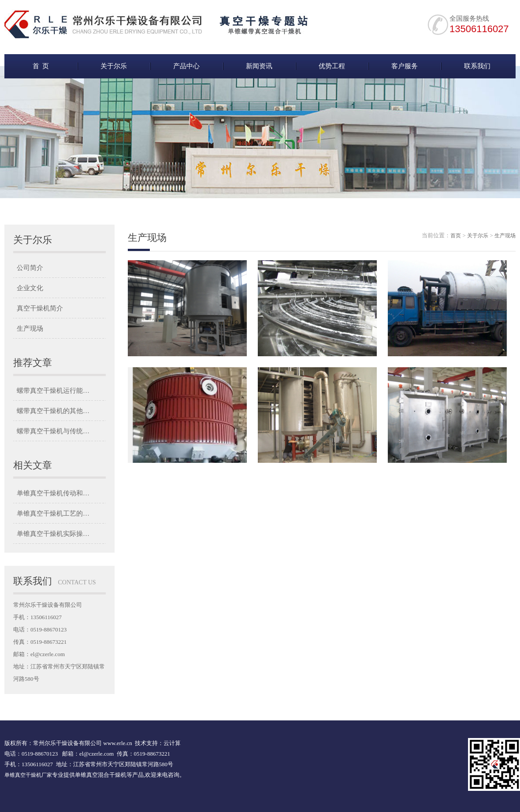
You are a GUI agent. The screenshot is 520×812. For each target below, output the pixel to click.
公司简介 (30, 268)
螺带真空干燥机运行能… (53, 391)
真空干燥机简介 (40, 308)
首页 (456, 236)
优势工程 (332, 66)
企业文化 (30, 288)
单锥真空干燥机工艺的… (53, 513)
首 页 (41, 66)
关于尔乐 (114, 66)
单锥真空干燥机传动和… (53, 493)
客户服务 (405, 66)
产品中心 (186, 66)
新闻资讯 (259, 66)
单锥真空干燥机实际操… (53, 534)
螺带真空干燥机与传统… (53, 431)
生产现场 (30, 328)
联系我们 (477, 66)
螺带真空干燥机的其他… (53, 411)
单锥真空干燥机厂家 (28, 775)
